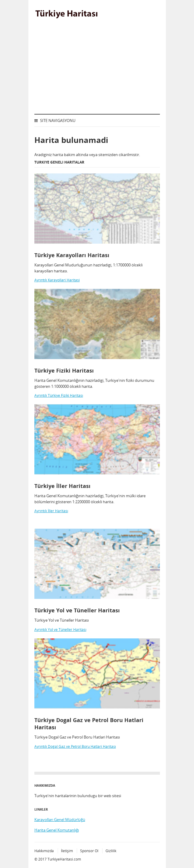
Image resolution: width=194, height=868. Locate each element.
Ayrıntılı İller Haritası (51, 511)
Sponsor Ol (89, 851)
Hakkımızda (44, 851)
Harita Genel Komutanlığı (57, 830)
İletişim (67, 851)
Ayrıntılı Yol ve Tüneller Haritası (60, 630)
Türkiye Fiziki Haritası (64, 370)
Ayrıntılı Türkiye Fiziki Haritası (59, 395)
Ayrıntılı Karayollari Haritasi (57, 280)
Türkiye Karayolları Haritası (72, 255)
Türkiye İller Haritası (62, 486)
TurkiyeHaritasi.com (64, 859)
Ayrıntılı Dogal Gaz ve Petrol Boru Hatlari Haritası (75, 746)
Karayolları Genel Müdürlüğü (60, 820)
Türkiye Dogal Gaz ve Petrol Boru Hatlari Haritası (89, 724)
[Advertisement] (97, 69)
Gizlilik (111, 851)
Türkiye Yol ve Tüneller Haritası (77, 610)
